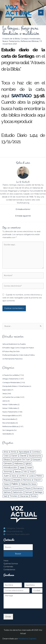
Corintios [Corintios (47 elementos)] (36, 452)
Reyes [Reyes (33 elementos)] (28, 488)
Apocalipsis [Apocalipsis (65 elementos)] (24, 452)
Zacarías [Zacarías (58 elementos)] (24, 496)
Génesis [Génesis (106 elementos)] (8, 463)
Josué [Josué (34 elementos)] (32, 472)
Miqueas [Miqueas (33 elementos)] (7, 480)
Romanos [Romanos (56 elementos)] (38, 488)
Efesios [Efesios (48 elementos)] (7, 460)
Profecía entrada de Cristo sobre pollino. (19, 355)
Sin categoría (8, 430)
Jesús (5, 394)
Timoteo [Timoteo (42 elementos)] (14, 496)
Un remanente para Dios (12, 359)
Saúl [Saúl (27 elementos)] (5, 496)
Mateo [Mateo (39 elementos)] (39, 476)
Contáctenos (9, 570)
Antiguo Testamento (11, 379)
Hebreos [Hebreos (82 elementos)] (19, 463)
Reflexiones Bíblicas (30, 41)
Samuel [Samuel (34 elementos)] (29, 492)
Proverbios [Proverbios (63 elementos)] (18, 488)
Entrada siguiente (23, 216)
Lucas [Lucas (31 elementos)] (31, 476)
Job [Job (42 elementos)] (25, 472)
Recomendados (9, 419)
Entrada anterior (23, 209)
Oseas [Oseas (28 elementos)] (6, 484)
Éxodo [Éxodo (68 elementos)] (34, 496)
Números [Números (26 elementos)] (27, 480)
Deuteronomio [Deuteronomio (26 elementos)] (35, 456)
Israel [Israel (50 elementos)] (30, 467)
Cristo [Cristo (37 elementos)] (6, 456)
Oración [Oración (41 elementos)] (37, 480)
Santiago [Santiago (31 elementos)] (39, 492)
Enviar (8, 617)
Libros (5, 401)
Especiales (7, 390)
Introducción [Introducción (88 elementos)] (10, 467)
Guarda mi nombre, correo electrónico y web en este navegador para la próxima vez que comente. (22, 298)
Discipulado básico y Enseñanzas (16, 386)
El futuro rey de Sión (11, 351)
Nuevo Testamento (11, 41)
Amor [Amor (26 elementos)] (6, 452)
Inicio (6, 561)
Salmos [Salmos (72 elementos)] (7, 492)
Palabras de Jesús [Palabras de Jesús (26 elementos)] (28, 484)
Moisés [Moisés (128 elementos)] (17, 480)
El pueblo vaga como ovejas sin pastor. (18, 348)
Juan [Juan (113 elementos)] (6, 476)
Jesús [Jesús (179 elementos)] (18, 471)
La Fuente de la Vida (11, 397)
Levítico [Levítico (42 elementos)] (23, 476)
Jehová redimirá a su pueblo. (14, 344)
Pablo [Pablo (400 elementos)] (15, 484)
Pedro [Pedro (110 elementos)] (7, 488)
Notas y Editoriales (10, 404)
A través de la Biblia (11, 39)
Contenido (8, 567)
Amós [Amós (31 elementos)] (14, 452)
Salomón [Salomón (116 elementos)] (18, 492)
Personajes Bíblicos (10, 415)
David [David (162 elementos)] (23, 456)
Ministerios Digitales (27, 639)
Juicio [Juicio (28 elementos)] (14, 476)
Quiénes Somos (11, 564)
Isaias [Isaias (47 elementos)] (22, 467)
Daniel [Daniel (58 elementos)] (14, 456)
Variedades (7, 434)
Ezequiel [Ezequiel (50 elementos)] (36, 460)
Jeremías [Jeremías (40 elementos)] (8, 472)
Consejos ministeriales (30, 39)
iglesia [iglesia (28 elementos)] (28, 464)
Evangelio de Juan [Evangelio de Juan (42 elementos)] (21, 460)
